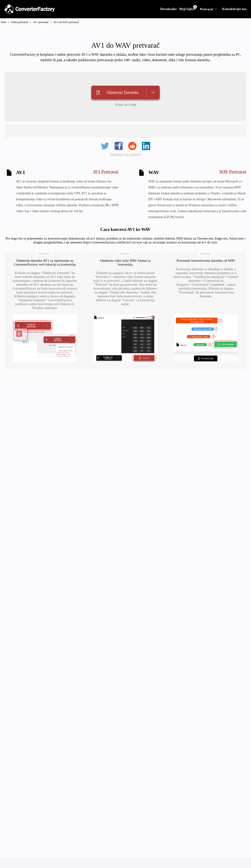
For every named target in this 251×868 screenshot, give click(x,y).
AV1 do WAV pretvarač (66, 22)
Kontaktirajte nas (234, 9)
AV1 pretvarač (41, 22)
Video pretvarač (20, 22)
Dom (4, 22)
